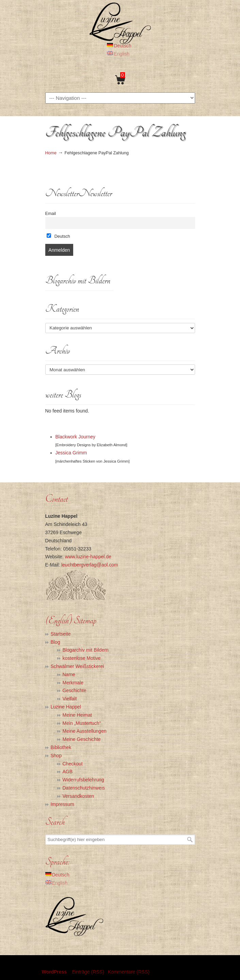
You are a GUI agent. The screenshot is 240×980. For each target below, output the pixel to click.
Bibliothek (61, 747)
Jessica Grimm (71, 453)
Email (51, 214)
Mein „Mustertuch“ (82, 723)
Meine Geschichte (82, 739)
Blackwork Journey (76, 437)
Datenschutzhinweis (84, 788)
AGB (68, 772)
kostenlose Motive (82, 658)
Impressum (62, 804)
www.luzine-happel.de (88, 557)
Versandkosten (78, 796)
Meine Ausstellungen (85, 731)
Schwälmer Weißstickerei (77, 666)
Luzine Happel (120, 23)
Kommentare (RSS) (129, 972)
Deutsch (58, 236)
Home (51, 153)
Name (69, 674)
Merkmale (73, 683)
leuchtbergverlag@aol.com (90, 565)
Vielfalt (70, 699)
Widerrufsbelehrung (83, 780)
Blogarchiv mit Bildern (86, 650)
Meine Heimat (77, 715)
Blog (55, 642)
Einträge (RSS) (88, 972)
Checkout (73, 764)
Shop (56, 756)
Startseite (61, 634)
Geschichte (75, 690)
